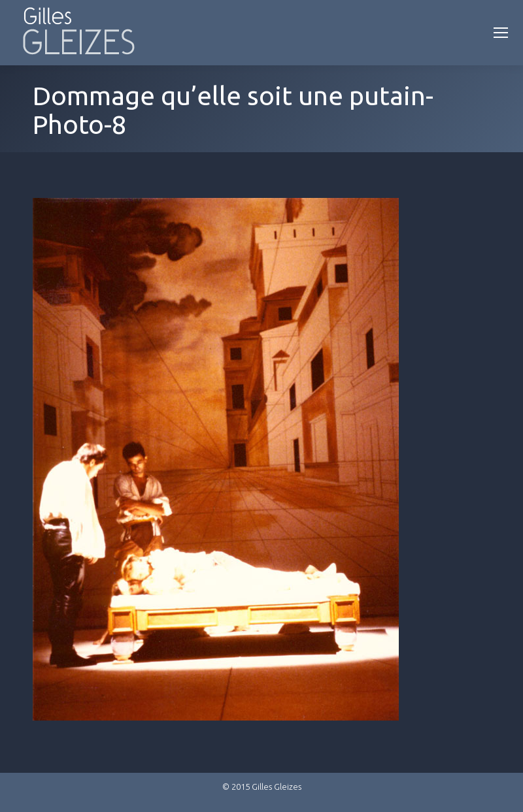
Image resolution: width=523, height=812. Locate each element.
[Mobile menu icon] (501, 33)
